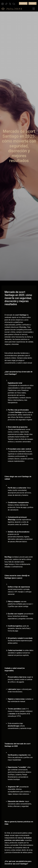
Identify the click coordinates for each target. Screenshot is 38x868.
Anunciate (32, 3)
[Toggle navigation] (34, 9)
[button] (3, 4)
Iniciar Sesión (23, 3)
